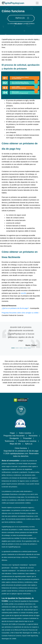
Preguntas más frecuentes (14, 436)
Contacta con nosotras (27, 441)
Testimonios (9, 441)
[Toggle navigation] (37, 3)
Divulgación (14, 438)
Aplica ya (22, 18)
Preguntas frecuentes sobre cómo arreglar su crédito (20, 313)
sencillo (24, 293)
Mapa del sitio (15, 444)
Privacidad (27, 438)
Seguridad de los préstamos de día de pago (21, 451)
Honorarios (33, 436)
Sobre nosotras (25, 433)
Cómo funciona (21, 448)
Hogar (12, 433)
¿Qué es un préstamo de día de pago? (15, 308)
